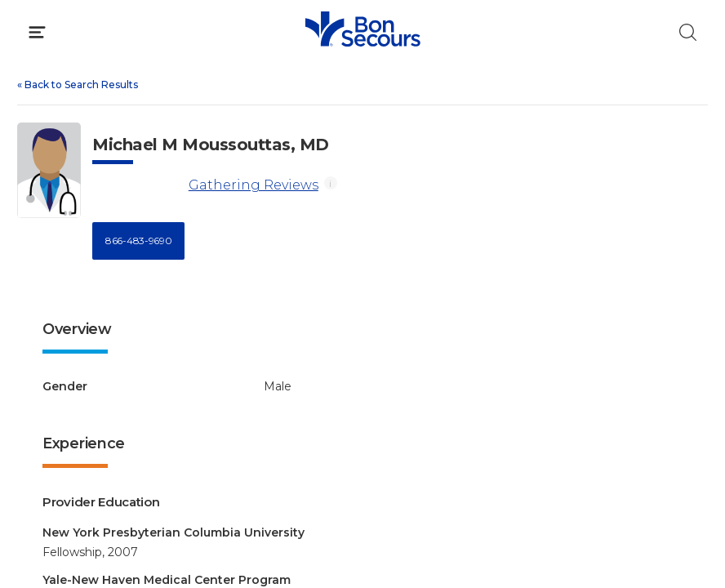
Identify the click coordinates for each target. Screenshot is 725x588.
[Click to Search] (688, 32)
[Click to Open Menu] (37, 32)
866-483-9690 (138, 241)
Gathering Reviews (254, 185)
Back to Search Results (78, 85)
